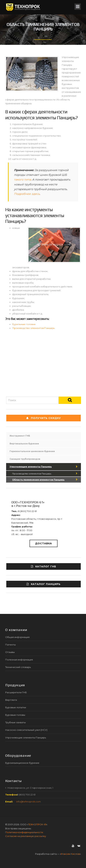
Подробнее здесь (27, 194)
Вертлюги (11, 700)
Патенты (10, 645)
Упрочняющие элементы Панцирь (31, 467)
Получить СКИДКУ (44, 418)
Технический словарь (18, 667)
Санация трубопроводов (25, 459)
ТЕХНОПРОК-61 (37, 824)
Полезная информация (19, 660)
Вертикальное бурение (24, 444)
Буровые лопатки (16, 707)
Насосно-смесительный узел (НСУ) (26, 730)
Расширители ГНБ (16, 692)
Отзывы (10, 652)
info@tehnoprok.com (28, 802)
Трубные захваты (15, 722)
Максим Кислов (70, 854)
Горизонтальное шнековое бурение (32, 451)
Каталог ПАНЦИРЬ (44, 584)
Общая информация (17, 637)
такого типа (22, 180)
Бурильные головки (24, 324)
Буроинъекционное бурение (22, 763)
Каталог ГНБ (44, 566)
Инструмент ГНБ (20, 436)
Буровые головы (15, 715)
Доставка (44, 543)
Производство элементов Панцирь (33, 328)
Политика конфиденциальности (24, 832)
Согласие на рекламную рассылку (26, 836)
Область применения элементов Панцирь (38, 480)
